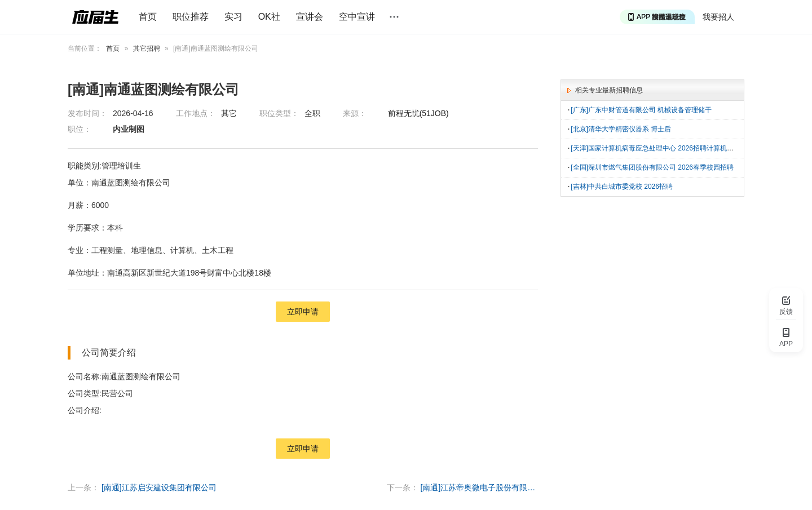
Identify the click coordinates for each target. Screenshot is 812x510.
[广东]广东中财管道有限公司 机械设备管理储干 (641, 110)
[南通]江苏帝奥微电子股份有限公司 (480, 487)
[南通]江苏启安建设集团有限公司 (159, 487)
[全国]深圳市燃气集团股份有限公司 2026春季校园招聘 (652, 166)
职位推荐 (191, 17)
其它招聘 (147, 48)
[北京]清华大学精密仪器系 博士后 (621, 128)
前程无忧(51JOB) (418, 113)
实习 (233, 17)
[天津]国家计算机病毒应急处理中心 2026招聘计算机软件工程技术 (669, 147)
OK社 (269, 17)
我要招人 (718, 17)
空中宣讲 (357, 17)
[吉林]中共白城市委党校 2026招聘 (622, 184)
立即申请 (303, 312)
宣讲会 (310, 17)
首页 (148, 17)
